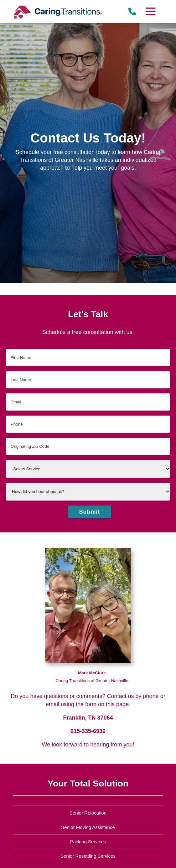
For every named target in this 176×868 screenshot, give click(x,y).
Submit (90, 512)
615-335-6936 (88, 731)
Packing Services (88, 842)
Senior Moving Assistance (88, 827)
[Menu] (150, 11)
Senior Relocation (88, 813)
